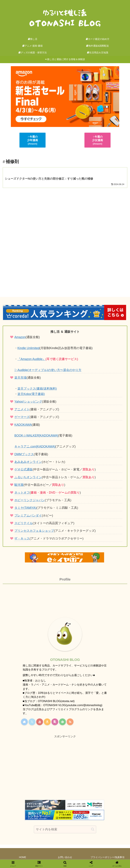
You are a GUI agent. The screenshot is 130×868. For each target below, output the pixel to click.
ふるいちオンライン (28, 477)
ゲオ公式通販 (24, 469)
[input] (65, 829)
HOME (23, 857)
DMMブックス (24, 454)
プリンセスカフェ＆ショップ (34, 531)
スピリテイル (24, 523)
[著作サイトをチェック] (24, 722)
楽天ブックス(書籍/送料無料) (37, 389)
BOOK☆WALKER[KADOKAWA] (36, 436)
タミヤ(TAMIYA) (25, 508)
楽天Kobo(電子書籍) (31, 394)
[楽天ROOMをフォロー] (55, 722)
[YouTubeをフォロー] (40, 722)
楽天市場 (20, 378)
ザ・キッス (22, 538)
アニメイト (22, 409)
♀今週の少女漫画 (97, 140)
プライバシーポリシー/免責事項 (107, 857)
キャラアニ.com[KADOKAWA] (35, 446)
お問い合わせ (65, 857)
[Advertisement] (65, 242)
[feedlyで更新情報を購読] (62, 722)
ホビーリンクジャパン (30, 500)
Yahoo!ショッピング (28, 402)
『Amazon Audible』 (31, 359)
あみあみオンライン (28, 462)
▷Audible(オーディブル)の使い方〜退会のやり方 (48, 370)
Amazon (20, 337)
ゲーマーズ (22, 417)
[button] (93, 829)
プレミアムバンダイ (28, 516)
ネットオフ (22, 493)
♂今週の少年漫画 (32, 140)
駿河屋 (19, 485)
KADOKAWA (23, 425)
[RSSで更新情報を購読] (70, 722)
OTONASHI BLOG (65, 660)
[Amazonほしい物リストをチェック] (47, 722)
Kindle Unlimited (28, 348)
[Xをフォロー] (32, 722)
